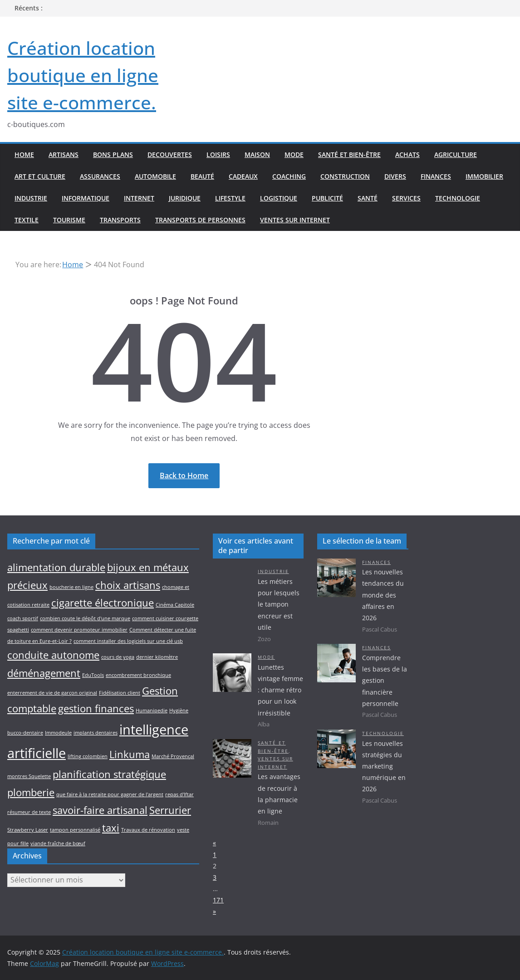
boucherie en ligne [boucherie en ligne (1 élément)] (71, 587)
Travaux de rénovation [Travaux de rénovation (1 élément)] (148, 830)
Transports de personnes (200, 220)
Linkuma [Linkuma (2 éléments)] (130, 754)
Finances (436, 176)
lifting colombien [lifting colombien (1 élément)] (88, 756)
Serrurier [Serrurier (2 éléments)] (170, 810)
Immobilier (484, 176)
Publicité (327, 198)
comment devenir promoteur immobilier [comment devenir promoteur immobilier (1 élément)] (79, 630)
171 (218, 900)
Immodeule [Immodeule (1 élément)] (58, 733)
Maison (257, 154)
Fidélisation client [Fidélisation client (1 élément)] (120, 693)
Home (24, 154)
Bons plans (113, 154)
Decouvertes (170, 154)
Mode (294, 154)
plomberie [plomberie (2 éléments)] (31, 792)
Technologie (458, 198)
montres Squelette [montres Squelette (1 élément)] (29, 776)
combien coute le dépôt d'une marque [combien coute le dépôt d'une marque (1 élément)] (85, 618)
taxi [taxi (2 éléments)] (111, 828)
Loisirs (218, 154)
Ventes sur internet (295, 220)
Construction (345, 176)
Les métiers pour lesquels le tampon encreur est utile (279, 604)
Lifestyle (230, 198)
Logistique (279, 198)
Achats (407, 154)
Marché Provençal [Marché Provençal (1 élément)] (173, 756)
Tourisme (69, 220)
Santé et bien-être (349, 154)
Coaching (289, 176)
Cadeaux (243, 176)
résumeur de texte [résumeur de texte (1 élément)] (29, 812)
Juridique (185, 198)
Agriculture (456, 154)
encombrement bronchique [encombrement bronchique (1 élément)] (138, 675)
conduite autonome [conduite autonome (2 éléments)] (53, 655)
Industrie (31, 198)
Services (406, 198)
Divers (395, 176)
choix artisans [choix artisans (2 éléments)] (128, 585)
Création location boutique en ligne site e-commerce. (83, 75)
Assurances (100, 176)
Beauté (202, 176)
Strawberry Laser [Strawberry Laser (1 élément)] (28, 830)
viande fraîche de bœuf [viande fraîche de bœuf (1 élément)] (58, 843)
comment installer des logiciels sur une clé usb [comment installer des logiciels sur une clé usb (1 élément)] (128, 641)
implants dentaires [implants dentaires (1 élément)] (96, 733)
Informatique (86, 198)
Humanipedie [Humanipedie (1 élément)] (152, 710)
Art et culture (40, 176)
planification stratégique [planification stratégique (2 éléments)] (109, 774)
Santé (368, 198)
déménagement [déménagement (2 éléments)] (44, 673)
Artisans (64, 154)
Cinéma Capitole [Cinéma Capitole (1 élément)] (175, 605)
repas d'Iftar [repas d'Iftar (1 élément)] (179, 794)
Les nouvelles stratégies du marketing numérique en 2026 (384, 766)
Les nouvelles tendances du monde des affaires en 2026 (383, 595)
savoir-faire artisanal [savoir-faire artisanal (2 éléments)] (100, 810)
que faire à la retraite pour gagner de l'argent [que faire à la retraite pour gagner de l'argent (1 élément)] (110, 794)
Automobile (155, 176)
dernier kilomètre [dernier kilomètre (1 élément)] (157, 657)
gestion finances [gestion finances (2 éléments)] (96, 708)
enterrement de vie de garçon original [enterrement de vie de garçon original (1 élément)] (52, 693)
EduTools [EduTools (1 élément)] (93, 675)
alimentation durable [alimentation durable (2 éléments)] (56, 567)
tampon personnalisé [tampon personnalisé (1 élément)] (75, 830)
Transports (120, 220)
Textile (27, 220)
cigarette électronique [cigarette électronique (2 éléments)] (103, 603)
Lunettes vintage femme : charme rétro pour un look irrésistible (280, 690)
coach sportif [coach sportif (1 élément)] (23, 618)
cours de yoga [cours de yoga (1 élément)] (118, 657)
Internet (139, 198)
